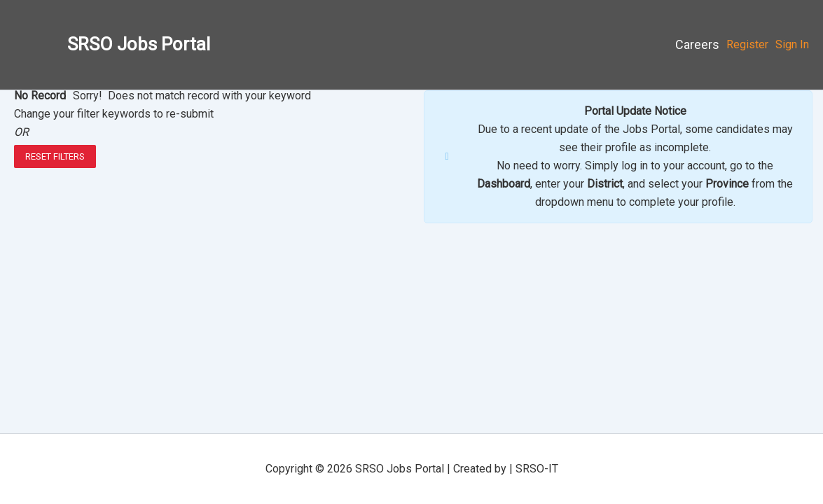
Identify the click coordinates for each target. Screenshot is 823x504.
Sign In (792, 44)
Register (747, 44)
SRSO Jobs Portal (139, 44)
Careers (697, 44)
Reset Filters (55, 156)
